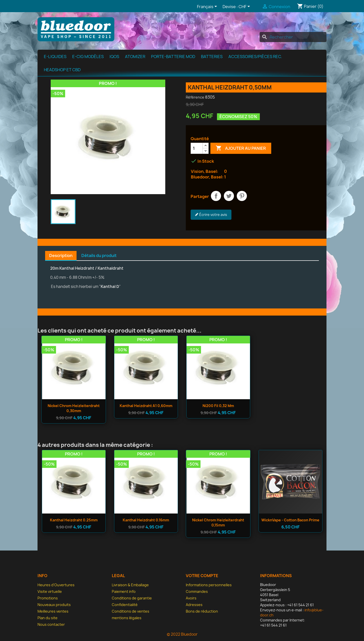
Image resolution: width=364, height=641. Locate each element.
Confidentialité (125, 605)
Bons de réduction (202, 611)
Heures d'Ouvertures (56, 585)
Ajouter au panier (241, 148)
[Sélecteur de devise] (245, 7)
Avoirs (191, 598)
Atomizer (135, 57)
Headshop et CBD (62, 70)
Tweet (229, 196)
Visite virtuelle (50, 591)
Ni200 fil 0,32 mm (218, 406)
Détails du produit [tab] (99, 255)
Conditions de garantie (132, 598)
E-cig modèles (88, 57)
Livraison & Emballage (130, 585)
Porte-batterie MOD (173, 57)
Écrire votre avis (211, 215)
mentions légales (127, 618)
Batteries (212, 57)
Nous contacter (51, 624)
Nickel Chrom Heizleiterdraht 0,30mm (74, 408)
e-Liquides (55, 57)
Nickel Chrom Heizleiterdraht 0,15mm (218, 523)
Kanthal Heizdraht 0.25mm (74, 520)
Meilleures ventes (53, 611)
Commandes (197, 591)
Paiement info (124, 591)
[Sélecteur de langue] (208, 7)
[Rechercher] (293, 37)
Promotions (48, 598)
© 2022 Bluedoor (182, 634)
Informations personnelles (209, 585)
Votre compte (202, 576)
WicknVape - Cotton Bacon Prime (290, 520)
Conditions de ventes (131, 611)
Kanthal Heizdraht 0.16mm (146, 520)
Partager (216, 196)
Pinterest (242, 196)
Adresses (194, 605)
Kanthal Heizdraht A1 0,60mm (146, 406)
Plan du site (48, 618)
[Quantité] (197, 148)
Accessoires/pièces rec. (255, 57)
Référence (195, 97)
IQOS (114, 57)
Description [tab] (61, 255)
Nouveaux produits (54, 605)
